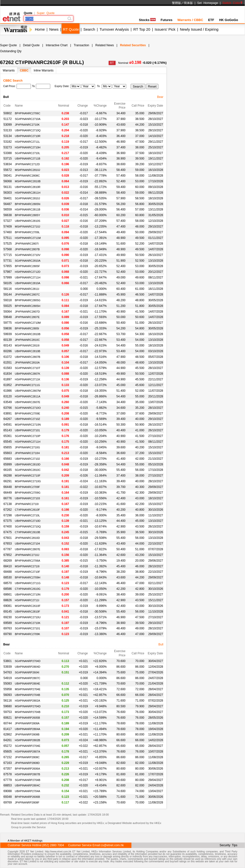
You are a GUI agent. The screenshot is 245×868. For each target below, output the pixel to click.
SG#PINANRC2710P (28, 436)
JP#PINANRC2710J (27, 555)
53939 (8, 667)
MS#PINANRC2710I (27, 566)
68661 (8, 594)
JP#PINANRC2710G (27, 447)
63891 (8, 413)
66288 (8, 476)
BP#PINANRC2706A (27, 561)
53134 (8, 136)
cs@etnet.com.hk (112, 845)
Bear (160, 97)
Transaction (81, 45)
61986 (8, 391)
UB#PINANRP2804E (27, 684)
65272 (8, 746)
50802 (8, 113)
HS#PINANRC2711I (27, 600)
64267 (8, 419)
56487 (8, 204)
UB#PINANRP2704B (27, 695)
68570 (8, 583)
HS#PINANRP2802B (27, 740)
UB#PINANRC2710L (27, 515)
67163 (8, 763)
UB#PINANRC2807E (28, 549)
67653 (8, 544)
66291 (8, 481)
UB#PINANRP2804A (27, 729)
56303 (8, 193)
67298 (8, 515)
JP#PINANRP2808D (27, 763)
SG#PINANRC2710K (28, 623)
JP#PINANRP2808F (27, 802)
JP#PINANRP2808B (27, 734)
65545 (8, 442)
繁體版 (176, 3)
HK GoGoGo (229, 20)
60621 (8, 718)
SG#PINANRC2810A (28, 261)
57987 (8, 272)
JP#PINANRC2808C (27, 176)
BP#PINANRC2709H (28, 577)
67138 (8, 504)
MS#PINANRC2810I (27, 345)
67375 (8, 521)
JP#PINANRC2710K (27, 125)
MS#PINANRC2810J (27, 170)
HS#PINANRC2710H (28, 147)
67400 (8, 526)
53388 (8, 153)
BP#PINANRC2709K (27, 634)
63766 (8, 408)
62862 (8, 734)
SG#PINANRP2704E (28, 746)
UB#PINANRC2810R (28, 187)
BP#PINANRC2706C (28, 113)
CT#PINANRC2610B (27, 532)
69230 (8, 617)
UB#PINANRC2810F (27, 612)
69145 (8, 612)
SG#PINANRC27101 (27, 628)
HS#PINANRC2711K (28, 379)
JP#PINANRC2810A (27, 363)
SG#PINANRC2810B (28, 334)
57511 (8, 238)
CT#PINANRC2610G (28, 589)
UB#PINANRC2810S (28, 221)
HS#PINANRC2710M (28, 323)
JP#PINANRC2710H (27, 453)
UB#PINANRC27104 (27, 544)
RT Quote (71, 29)
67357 (8, 769)
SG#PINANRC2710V (28, 255)
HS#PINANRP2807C (28, 678)
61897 (8, 379)
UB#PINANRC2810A (28, 283)
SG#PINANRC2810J (27, 198)
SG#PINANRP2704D (28, 661)
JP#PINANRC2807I (27, 244)
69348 (8, 797)
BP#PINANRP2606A (27, 769)
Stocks (147, 20)
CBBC (24, 70)
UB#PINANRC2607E (28, 402)
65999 (8, 464)
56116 (8, 701)
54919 (8, 678)
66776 (8, 498)
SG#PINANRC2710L (27, 153)
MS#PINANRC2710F (28, 476)
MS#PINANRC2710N (28, 425)
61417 (8, 729)
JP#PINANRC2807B (27, 249)
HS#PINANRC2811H (28, 193)
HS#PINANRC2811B (28, 209)
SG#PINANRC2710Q (28, 526)
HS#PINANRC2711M (28, 238)
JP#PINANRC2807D (27, 312)
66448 (8, 487)
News (54, 29)
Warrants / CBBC (190, 20)
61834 (8, 374)
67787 (8, 549)
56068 (8, 181)
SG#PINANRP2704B (28, 780)
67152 (8, 757)
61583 (8, 368)
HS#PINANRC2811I (27, 289)
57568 (8, 249)
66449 (8, 493)
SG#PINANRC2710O (28, 408)
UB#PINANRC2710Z (27, 419)
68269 (8, 561)
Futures (167, 20)
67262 (8, 510)
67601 (8, 538)
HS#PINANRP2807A (27, 752)
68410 (8, 566)
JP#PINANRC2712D (27, 164)
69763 (8, 628)
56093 (8, 695)
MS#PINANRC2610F (28, 606)
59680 (8, 706)
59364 (8, 312)
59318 (8, 300)
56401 (8, 198)
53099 (8, 125)
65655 (8, 447)
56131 (8, 187)
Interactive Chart (57, 45)
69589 (8, 623)
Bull (161, 644)
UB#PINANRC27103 (27, 498)
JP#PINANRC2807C (27, 295)
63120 (8, 396)
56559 (8, 209)
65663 (8, 453)
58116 (8, 289)
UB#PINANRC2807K (28, 374)
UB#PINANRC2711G (28, 583)
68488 (8, 572)
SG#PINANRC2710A (28, 119)
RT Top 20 (142, 29)
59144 (8, 295)
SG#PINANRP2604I (27, 672)
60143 (8, 345)
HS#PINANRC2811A (28, 396)
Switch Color (233, 3)
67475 (8, 532)
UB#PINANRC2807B (28, 357)
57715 (8, 255)
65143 (8, 430)
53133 (8, 130)
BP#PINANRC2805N (28, 204)
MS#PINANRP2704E (28, 689)
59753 (8, 712)
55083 (8, 684)
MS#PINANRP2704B (28, 712)
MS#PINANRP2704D (28, 706)
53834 (8, 164)
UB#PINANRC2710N (28, 594)
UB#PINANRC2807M (28, 391)
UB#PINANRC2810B (28, 351)
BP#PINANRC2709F (27, 487)
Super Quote (46, 13)
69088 (8, 791)
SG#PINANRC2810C (28, 470)
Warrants (9, 70)
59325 (8, 306)
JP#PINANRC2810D (27, 538)
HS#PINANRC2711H (28, 442)
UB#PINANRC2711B (28, 159)
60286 (8, 351)
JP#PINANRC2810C (27, 340)
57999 (8, 277)
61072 (8, 357)
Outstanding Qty (11, 51)
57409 (8, 227)
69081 (8, 606)
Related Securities (133, 45)
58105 (8, 283)
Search (89, 29)
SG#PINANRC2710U (28, 617)
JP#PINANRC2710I (27, 504)
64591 (8, 425)
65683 (8, 459)
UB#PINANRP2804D (28, 667)
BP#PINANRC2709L (27, 232)
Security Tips (228, 845)
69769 (8, 802)
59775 (8, 323)
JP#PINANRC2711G (27, 385)
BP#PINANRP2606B (27, 797)
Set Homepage (208, 3)
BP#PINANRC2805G (28, 300)
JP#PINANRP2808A (27, 723)
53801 (8, 661)
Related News (105, 45)
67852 (8, 555)
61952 (8, 385)
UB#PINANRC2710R (28, 136)
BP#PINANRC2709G (28, 493)
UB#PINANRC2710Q (28, 130)
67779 (8, 780)
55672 (8, 170)
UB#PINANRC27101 (27, 430)
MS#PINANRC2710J (27, 227)
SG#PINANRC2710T (28, 368)
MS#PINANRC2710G (28, 481)
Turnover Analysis (114, 29)
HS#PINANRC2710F (27, 572)
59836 (8, 328)
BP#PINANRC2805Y (27, 215)
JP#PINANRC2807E (27, 317)
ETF (211, 20)
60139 (8, 340)
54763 (8, 672)
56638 (8, 215)
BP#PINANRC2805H (28, 306)
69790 (8, 634)
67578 (8, 774)
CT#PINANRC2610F (27, 510)
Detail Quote (31, 45)
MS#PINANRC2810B (28, 181)
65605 (8, 752)
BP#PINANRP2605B (27, 718)
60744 (8, 723)
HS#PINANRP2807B (27, 774)
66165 (8, 470)
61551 (8, 363)
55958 (8, 689)
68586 (8, 589)
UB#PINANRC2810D (28, 464)
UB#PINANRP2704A (27, 791)
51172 (8, 119)
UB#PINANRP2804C (28, 785)
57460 (8, 232)
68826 (8, 600)
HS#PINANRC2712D (28, 272)
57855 (8, 266)
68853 (8, 785)
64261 (8, 740)
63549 (8, 402)
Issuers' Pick (165, 29)
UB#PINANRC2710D (28, 521)
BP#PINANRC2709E (27, 413)
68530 (8, 577)
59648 (8, 317)
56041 (8, 176)
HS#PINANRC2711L (27, 142)
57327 (8, 221)
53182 (8, 142)
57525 (8, 244)
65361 (8, 436)
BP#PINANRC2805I (27, 328)
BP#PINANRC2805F (27, 266)
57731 (8, 261)
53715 (8, 159)
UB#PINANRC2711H (28, 277)
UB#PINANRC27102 (27, 459)
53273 (8, 147)
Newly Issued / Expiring (199, 29)
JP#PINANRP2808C (27, 757)
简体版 (188, 3)
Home (40, 29)
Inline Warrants (44, 70)
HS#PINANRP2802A (27, 701)
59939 (8, 334)
